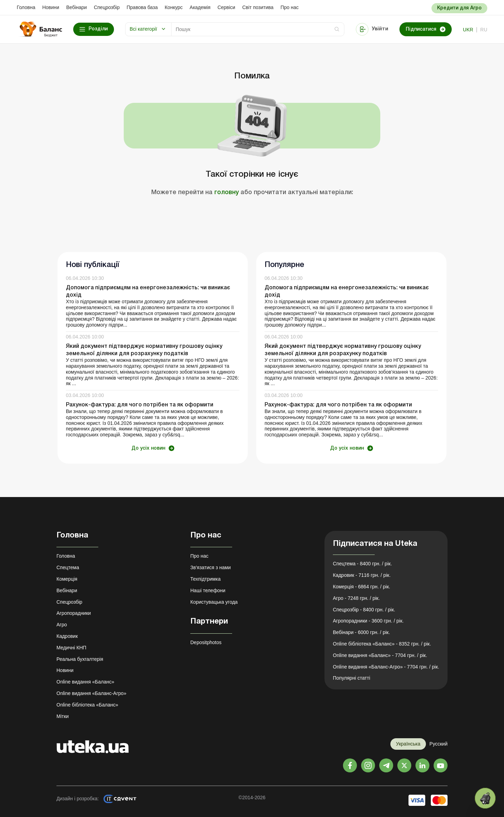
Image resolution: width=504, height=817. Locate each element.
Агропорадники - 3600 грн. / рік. (368, 621)
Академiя (200, 7)
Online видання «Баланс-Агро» (91, 693)
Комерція (67, 579)
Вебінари (77, 7)
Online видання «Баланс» (85, 682)
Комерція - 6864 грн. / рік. (361, 587)
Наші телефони (208, 590)
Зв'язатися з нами (211, 567)
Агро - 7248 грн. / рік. (356, 598)
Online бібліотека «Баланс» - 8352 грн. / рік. (382, 644)
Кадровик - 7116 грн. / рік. (362, 575)
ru (484, 30)
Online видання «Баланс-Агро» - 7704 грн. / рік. (386, 667)
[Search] (258, 29)
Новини (51, 7)
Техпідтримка (205, 579)
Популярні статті (352, 678)
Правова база (142, 7)
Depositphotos (206, 642)
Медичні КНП (71, 648)
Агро (62, 625)
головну (227, 192)
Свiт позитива (258, 7)
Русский (438, 744)
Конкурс (174, 7)
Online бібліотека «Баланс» (87, 705)
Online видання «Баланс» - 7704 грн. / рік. (380, 655)
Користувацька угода (214, 602)
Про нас (290, 7)
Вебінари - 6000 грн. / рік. (361, 632)
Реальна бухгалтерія (80, 659)
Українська (408, 744)
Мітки (63, 716)
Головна (26, 7)
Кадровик (67, 636)
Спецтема (68, 567)
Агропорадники (74, 613)
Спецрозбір (107, 7)
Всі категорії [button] (143, 29)
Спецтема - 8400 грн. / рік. (362, 564)
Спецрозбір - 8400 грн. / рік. (364, 610)
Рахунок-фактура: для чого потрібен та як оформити (140, 405)
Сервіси (226, 7)
